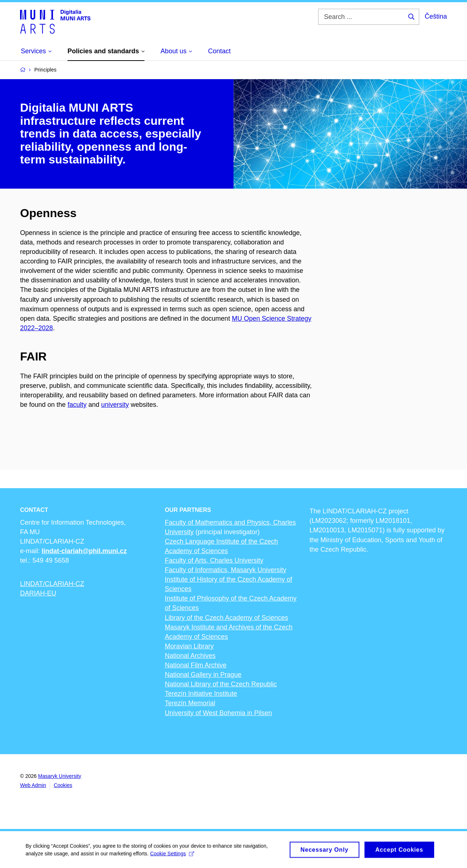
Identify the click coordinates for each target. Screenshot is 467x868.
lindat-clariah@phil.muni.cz (84, 551)
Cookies (63, 785)
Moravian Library (189, 646)
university (115, 405)
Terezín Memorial (190, 703)
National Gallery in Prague (203, 675)
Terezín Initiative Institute (201, 694)
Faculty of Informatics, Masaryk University (226, 570)
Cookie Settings (172, 856)
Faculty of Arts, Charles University (214, 560)
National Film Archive (196, 665)
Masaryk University (59, 776)
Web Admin (33, 785)
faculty (77, 405)
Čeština (436, 16)
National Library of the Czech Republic (221, 684)
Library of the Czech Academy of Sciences (227, 618)
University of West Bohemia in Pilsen (219, 713)
